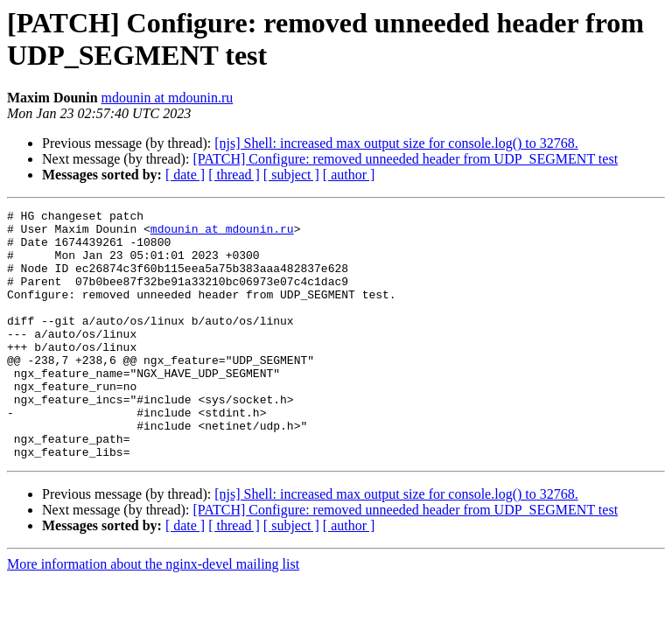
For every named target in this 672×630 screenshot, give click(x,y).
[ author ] (349, 175)
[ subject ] (291, 175)
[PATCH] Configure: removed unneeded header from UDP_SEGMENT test (405, 159)
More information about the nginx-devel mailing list (153, 614)
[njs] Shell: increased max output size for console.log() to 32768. (396, 143)
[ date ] (185, 175)
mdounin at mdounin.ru (168, 98)
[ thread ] (234, 175)
